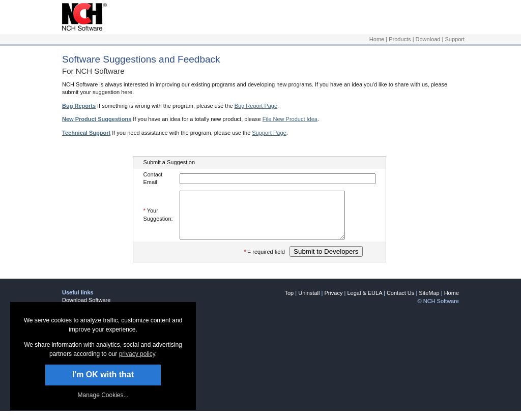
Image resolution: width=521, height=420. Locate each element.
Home (377, 39)
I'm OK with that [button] (103, 374)
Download (428, 39)
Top (289, 302)
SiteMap (429, 302)
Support (455, 39)
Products (400, 39)
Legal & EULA (365, 302)
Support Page (269, 133)
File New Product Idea (290, 119)
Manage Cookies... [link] (103, 395)
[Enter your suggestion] (272, 220)
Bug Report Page (256, 106)
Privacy (333, 302)
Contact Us (400, 302)
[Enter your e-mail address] (278, 179)
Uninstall (309, 302)
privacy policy (137, 354)
